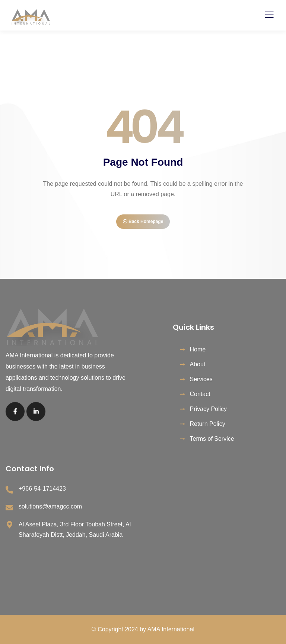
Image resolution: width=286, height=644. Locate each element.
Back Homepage (143, 221)
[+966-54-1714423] (9, 490)
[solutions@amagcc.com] (9, 508)
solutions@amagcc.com (50, 506)
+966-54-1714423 (42, 489)
